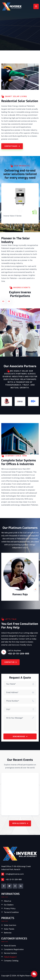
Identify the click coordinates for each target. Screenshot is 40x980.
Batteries (8, 933)
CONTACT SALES (12, 146)
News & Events (10, 946)
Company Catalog (11, 961)
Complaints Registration (14, 949)
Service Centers (10, 953)
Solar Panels (9, 929)
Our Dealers (9, 905)
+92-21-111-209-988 (14, 880)
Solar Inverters (12, 211)
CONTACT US (10, 662)
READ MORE (9, 220)
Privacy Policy (10, 909)
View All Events (20, 823)
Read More (9, 811)
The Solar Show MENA (15, 336)
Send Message (20, 736)
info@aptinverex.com (15, 874)
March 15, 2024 (10, 797)
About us (8, 901)
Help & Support (10, 957)
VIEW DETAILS (9, 352)
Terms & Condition (11, 912)
